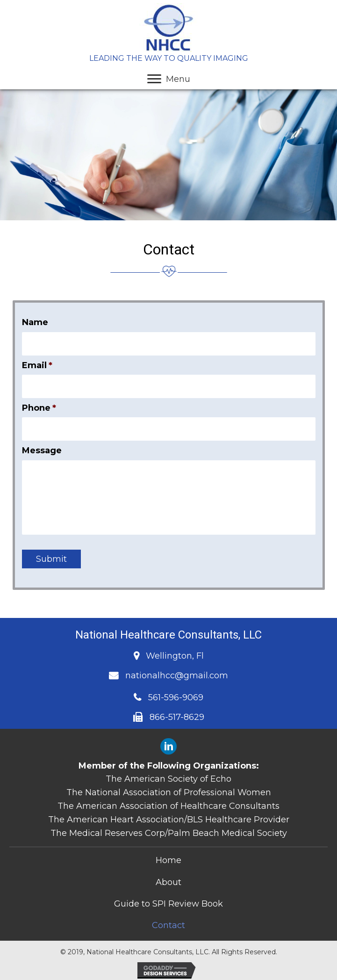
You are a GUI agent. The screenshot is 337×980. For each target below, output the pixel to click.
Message (42, 450)
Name (35, 322)
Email (37, 365)
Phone (39, 407)
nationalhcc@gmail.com (177, 675)
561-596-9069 (176, 697)
